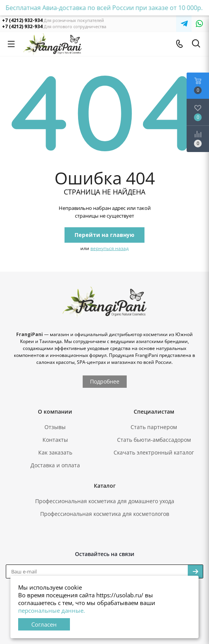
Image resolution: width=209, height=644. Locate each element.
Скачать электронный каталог (154, 452)
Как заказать (55, 452)
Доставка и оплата (55, 465)
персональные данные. (52, 610)
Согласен (44, 624)
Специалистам (154, 412)
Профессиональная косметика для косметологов (105, 514)
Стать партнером (154, 427)
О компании (55, 412)
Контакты (55, 440)
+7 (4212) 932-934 (22, 20)
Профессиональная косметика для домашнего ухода (105, 501)
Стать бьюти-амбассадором (154, 440)
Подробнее (105, 381)
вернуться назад (110, 248)
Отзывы (55, 427)
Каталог (105, 486)
